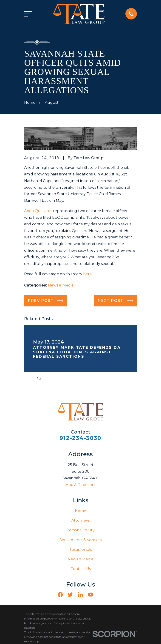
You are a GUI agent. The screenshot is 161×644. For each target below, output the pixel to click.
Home (80, 511)
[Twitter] (70, 595)
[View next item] (48, 378)
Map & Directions (81, 485)
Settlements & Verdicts (80, 540)
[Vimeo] (101, 595)
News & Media (61, 285)
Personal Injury (80, 530)
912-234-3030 (80, 438)
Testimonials (81, 550)
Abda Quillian (37, 211)
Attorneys (80, 520)
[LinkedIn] (80, 595)
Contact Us (81, 569)
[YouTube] (90, 595)
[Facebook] (60, 595)
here (88, 274)
